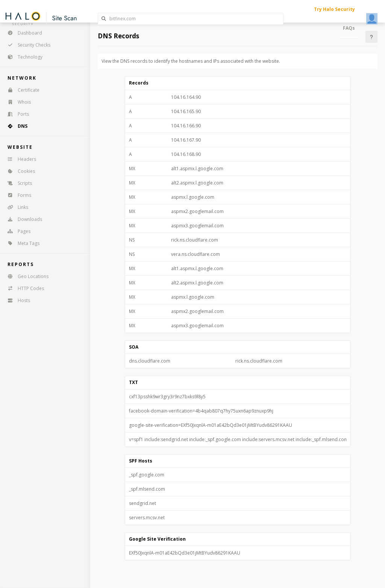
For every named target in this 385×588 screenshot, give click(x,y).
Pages (17, 231)
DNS (15, 126)
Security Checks (27, 45)
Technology (23, 57)
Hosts (16, 300)
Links (15, 207)
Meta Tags (21, 243)
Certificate (21, 90)
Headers (19, 159)
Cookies (19, 171)
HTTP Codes (23, 288)
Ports (16, 114)
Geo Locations (26, 276)
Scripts (17, 183)
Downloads (22, 219)
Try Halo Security (334, 9)
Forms (17, 195)
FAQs (349, 28)
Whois (17, 102)
